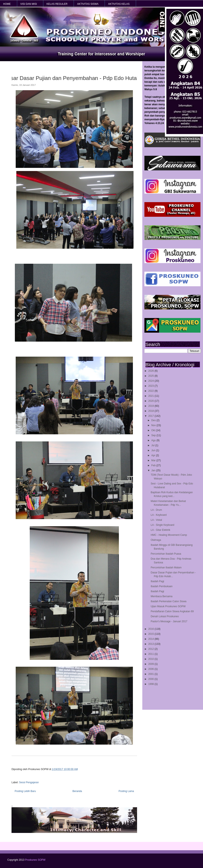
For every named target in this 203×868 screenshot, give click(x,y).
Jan (154, 470)
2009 (152, 664)
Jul (153, 445)
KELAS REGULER (57, 4)
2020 (152, 401)
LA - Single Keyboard (163, 525)
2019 (152, 406)
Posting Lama (126, 791)
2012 (152, 649)
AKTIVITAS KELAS (119, 4)
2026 (152, 371)
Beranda (77, 791)
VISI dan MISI (29, 4)
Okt (154, 430)
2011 (152, 654)
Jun (154, 450)
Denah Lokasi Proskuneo (165, 616)
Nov (154, 425)
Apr (154, 455)
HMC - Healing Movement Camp (169, 535)
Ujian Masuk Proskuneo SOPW (168, 606)
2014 (152, 639)
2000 (152, 679)
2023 (152, 386)
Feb (154, 465)
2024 (152, 381)
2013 (152, 644)
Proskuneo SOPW (35, 860)
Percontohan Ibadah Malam (166, 568)
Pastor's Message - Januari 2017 (169, 621)
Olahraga (156, 540)
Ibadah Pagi (157, 581)
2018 (152, 411)
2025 (152, 376)
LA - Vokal (156, 520)
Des (154, 420)
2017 (152, 416)
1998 (152, 684)
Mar (154, 460)
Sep (154, 435)
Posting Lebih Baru (25, 791)
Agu (154, 440)
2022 (152, 391)
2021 (152, 396)
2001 (152, 674)
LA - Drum (156, 510)
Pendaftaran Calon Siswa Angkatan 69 (172, 611)
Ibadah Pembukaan (162, 586)
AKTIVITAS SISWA (88, 4)
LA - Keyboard (159, 515)
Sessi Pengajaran (29, 782)
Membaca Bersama (162, 596)
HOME (7, 4)
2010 (152, 659)
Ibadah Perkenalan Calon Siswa (169, 601)
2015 (152, 634)
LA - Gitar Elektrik (160, 530)
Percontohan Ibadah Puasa (166, 554)
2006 (152, 669)
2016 (152, 629)
